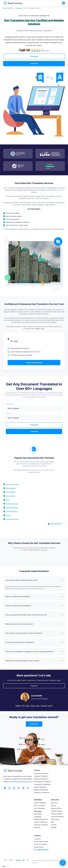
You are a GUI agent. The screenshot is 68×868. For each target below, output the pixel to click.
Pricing (53, 806)
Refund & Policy (56, 808)
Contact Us (34, 686)
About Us (54, 803)
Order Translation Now (34, 363)
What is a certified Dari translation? (34, 597)
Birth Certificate (11, 492)
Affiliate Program (57, 811)
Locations (37, 839)
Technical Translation (41, 825)
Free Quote (34, 56)
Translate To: (9, 413)
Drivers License (11, 496)
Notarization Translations (42, 782)
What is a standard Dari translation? (34, 606)
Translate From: (10, 404)
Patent (8, 515)
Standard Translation (41, 776)
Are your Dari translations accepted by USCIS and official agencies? (34, 652)
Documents (38, 814)
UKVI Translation (40, 808)
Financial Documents (12, 504)
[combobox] (5, 866)
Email (8, 500)
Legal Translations (40, 787)
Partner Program (57, 814)
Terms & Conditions (41, 844)
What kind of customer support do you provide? (34, 661)
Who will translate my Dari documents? (34, 624)
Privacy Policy (39, 847)
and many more (56, 524)
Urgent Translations (41, 822)
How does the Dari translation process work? (34, 580)
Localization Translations (42, 784)
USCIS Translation (40, 803)
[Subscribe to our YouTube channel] (24, 788)
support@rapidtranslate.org (23, 782)
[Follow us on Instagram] (5, 788)
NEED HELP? (63, 863)
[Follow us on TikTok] (20, 788)
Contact (54, 825)
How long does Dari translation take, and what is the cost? (34, 615)
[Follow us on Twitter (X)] (10, 788)
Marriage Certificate (12, 507)
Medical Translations (41, 790)
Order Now (34, 64)
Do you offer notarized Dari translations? (34, 642)
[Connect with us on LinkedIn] (15, 788)
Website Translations (41, 819)
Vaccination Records (12, 519)
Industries (37, 828)
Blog (53, 822)
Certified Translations (41, 773)
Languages (19, 8)
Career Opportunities (41, 842)
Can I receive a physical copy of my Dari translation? (34, 633)
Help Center (55, 819)
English (4, 866)
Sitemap (54, 827)
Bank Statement (11, 488)
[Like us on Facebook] (29, 788)
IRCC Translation (40, 806)
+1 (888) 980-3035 (41, 850)
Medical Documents (12, 511)
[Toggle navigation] (63, 3)
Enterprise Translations (42, 793)
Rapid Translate (8, 8)
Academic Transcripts (12, 484)
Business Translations (41, 779)
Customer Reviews (57, 817)
